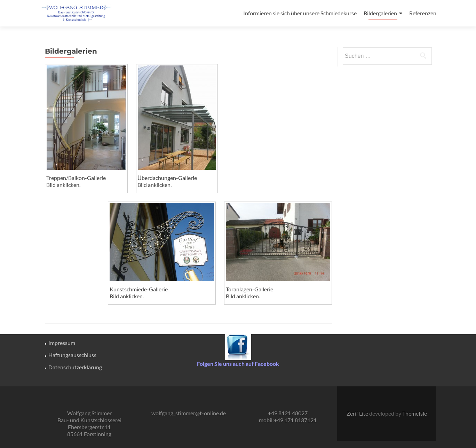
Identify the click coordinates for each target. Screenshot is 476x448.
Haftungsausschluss (72, 355)
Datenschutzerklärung (75, 367)
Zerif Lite (358, 413)
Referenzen (423, 13)
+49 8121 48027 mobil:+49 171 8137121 (288, 416)
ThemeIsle (415, 413)
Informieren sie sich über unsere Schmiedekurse (300, 13)
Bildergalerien (380, 13)
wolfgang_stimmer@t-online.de (189, 413)
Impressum (62, 343)
